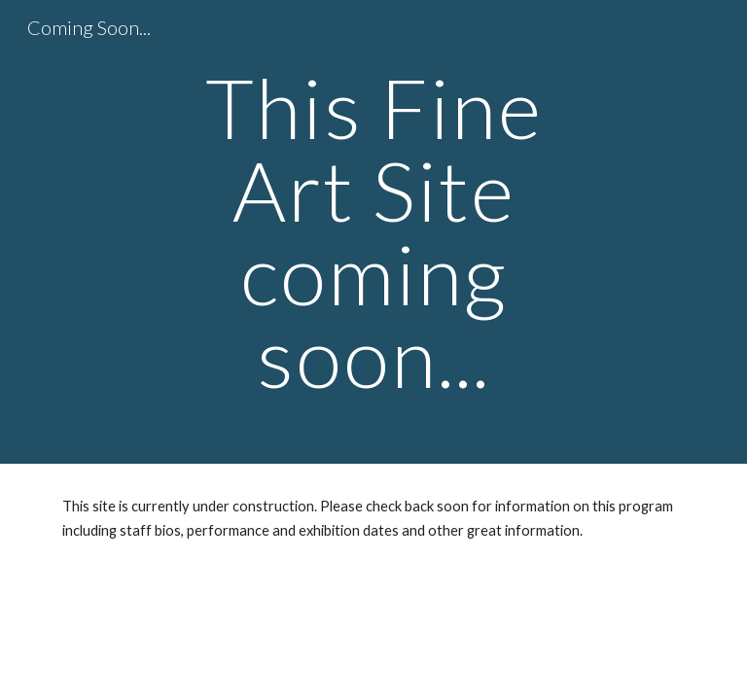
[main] (373, 232)
